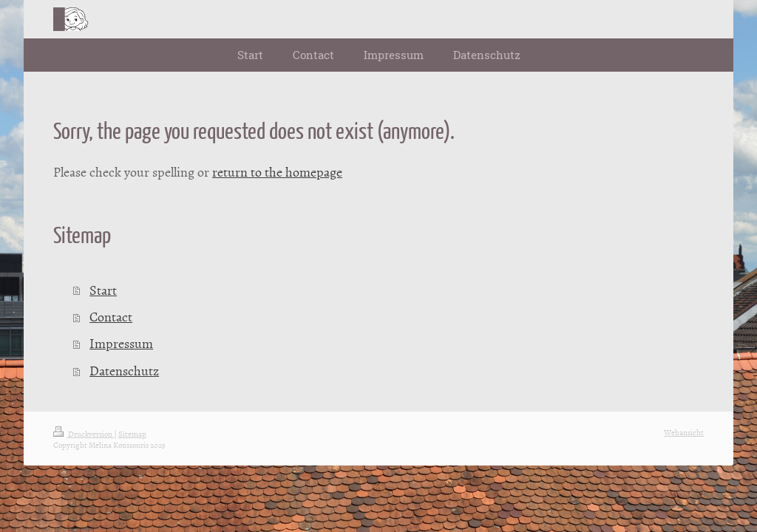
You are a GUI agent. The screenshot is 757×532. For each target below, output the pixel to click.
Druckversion (84, 433)
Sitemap (132, 433)
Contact (111, 317)
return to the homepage (277, 172)
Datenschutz (124, 371)
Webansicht (684, 432)
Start (103, 290)
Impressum (121, 343)
